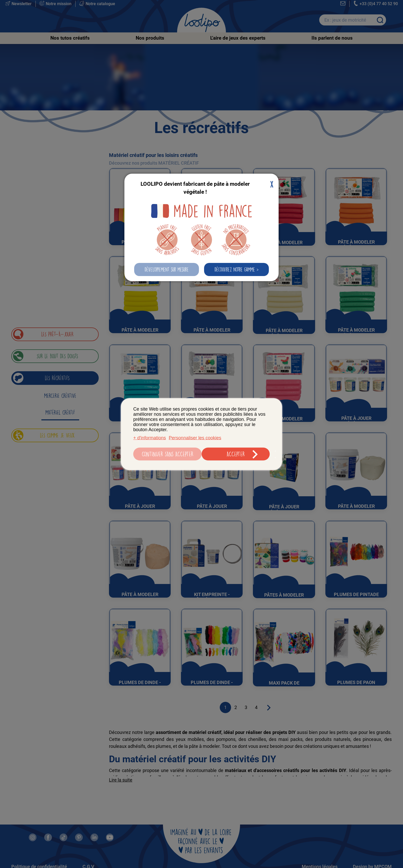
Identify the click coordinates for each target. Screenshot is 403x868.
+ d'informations (149, 438)
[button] (167, 269)
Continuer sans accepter (167, 455)
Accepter (236, 455)
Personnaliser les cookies (195, 438)
